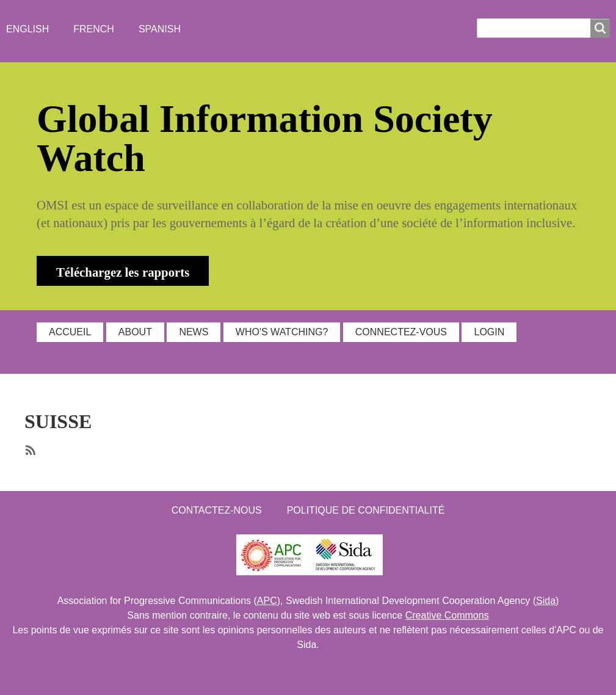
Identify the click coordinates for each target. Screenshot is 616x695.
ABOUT (135, 332)
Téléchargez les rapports (123, 272)
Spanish (160, 29)
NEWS (194, 332)
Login (489, 332)
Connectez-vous (401, 332)
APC (267, 601)
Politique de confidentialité (366, 510)
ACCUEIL (70, 332)
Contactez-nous (217, 510)
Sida (546, 601)
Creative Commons (447, 615)
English (27, 29)
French (94, 29)
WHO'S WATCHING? (282, 332)
